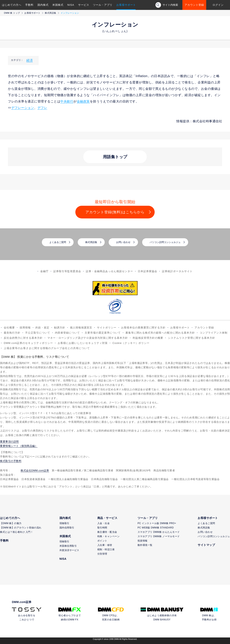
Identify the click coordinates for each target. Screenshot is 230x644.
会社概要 (9, 328)
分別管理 (102, 554)
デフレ (42, 108)
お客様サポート (126, 5)
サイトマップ (206, 545)
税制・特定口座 (106, 549)
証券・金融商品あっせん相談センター (109, 271)
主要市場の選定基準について (103, 333)
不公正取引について (38, 333)
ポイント (102, 541)
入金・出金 (104, 523)
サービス (84, 5)
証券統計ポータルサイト (177, 271)
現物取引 (64, 523)
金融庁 (44, 271)
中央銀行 (67, 101)
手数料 (29, 5)
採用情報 (25, 328)
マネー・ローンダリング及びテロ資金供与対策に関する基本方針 (88, 338)
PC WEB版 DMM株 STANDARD (156, 528)
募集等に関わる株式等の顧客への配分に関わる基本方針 (160, 333)
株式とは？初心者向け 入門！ (16, 532)
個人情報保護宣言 (81, 328)
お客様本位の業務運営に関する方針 (143, 328)
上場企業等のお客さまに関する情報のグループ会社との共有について (47, 348)
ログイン (218, 5)
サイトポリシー (107, 328)
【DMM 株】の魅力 (11, 523)
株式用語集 (51, 13)
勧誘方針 (60, 328)
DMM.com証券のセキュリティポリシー (28, 343)
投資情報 (143, 541)
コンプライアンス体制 (214, 333)
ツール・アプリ (103, 5)
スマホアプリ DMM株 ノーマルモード (159, 536)
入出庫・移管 (105, 545)
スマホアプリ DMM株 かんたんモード (159, 532)
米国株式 (58, 5)
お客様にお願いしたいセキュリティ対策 (83, 343)
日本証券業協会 (148, 271)
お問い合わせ (123, 242)
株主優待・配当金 (107, 532)
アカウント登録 (194, 5)
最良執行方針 (12, 333)
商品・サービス (107, 518)
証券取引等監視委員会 (67, 271)
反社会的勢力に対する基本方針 (23, 338)
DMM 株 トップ (12, 13)
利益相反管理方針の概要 (148, 338)
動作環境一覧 (145, 545)
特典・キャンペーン (109, 536)
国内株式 (43, 5)
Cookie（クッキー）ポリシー (131, 343)
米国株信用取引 (68, 546)
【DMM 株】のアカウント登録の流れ (21, 528)
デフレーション (23, 108)
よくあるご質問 (58, 242)
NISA (71, 5)
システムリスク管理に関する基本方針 (192, 338)
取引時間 (102, 528)
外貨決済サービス (69, 550)
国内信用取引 (67, 528)
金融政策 (83, 101)
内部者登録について (67, 333)
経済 (30, 60)
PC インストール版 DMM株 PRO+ (157, 523)
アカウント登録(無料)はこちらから (115, 212)
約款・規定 (42, 328)
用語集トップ (115, 157)
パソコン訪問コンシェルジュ (165, 242)
